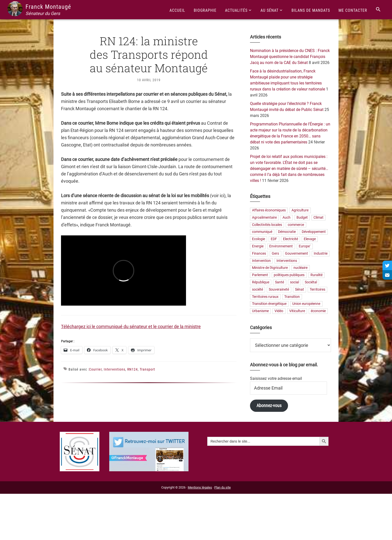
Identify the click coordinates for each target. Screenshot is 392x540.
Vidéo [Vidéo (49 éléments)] (279, 311)
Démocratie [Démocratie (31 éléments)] (287, 232)
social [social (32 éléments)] (294, 282)
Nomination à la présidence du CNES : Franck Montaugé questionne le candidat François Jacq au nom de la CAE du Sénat (290, 57)
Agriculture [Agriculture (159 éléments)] (300, 210)
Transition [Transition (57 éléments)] (292, 297)
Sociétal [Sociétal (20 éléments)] (311, 282)
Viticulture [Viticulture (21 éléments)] (297, 311)
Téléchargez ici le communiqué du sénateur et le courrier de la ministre (131, 326)
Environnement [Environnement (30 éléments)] (281, 246)
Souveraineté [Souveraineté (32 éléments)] (279, 289)
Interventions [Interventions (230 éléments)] (287, 261)
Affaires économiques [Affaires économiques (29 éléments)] (269, 210)
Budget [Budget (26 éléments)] (302, 218)
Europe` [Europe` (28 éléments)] (305, 246)
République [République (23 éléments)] (261, 282)
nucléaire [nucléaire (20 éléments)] (300, 268)
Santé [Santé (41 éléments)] (279, 282)
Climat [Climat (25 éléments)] (318, 218)
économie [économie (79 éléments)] (318, 311)
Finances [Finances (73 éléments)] (259, 254)
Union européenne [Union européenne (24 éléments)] (306, 304)
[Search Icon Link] (378, 10)
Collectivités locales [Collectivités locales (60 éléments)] (267, 225)
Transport (147, 369)
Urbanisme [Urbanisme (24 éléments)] (260, 311)
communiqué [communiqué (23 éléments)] (262, 232)
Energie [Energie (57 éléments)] (258, 246)
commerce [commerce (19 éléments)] (296, 225)
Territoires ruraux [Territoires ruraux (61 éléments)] (265, 297)
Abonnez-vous (269, 405)
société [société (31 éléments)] (257, 289)
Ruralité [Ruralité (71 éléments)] (316, 275)
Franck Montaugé (48, 7)
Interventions (114, 369)
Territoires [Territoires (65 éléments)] (317, 289)
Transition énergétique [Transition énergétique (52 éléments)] (269, 304)
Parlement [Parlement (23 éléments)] (260, 275)
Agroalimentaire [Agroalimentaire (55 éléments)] (264, 218)
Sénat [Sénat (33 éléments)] (299, 289)
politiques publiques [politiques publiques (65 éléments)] (289, 275)
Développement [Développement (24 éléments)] (314, 232)
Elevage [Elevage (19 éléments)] (310, 239)
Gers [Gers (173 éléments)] (275, 254)
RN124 (132, 369)
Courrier (95, 369)
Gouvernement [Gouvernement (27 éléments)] (296, 254)
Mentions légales (200, 487)
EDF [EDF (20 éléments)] (274, 239)
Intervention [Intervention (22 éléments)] (261, 261)
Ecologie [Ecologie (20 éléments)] (258, 239)
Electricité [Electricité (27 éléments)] (290, 239)
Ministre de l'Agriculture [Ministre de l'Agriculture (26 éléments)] (270, 268)
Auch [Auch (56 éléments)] (286, 218)
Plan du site (222, 487)
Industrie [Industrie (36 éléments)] (321, 254)
